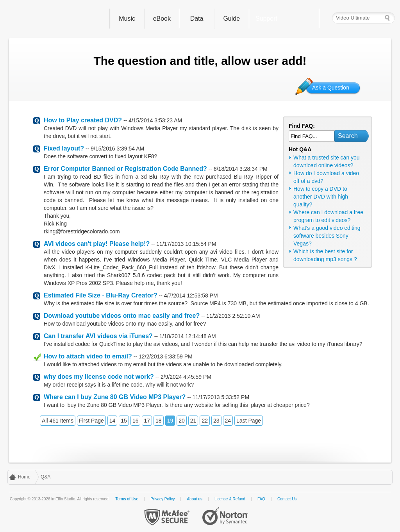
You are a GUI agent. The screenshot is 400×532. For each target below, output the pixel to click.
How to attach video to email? (88, 356)
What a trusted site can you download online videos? (327, 161)
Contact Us (287, 499)
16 (136, 421)
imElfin (57, 17)
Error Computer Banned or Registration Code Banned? (125, 169)
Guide (231, 19)
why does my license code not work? (99, 377)
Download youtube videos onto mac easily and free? (122, 316)
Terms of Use (127, 499)
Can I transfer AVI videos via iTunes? (98, 336)
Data (197, 19)
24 (228, 421)
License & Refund (230, 499)
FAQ (261, 499)
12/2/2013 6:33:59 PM (166, 356)
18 (159, 421)
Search (348, 136)
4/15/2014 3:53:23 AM (155, 120)
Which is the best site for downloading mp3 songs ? (325, 255)
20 (182, 421)
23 (216, 421)
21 (193, 421)
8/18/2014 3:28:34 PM (241, 169)
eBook (162, 19)
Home (24, 477)
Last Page (249, 421)
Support (266, 19)
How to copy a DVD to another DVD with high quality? (321, 197)
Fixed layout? (64, 148)
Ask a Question (331, 88)
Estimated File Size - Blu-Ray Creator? (101, 295)
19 (170, 421)
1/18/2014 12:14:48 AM (188, 336)
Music (127, 19)
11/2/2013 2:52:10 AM (233, 316)
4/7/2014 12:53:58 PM (191, 296)
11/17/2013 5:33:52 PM (221, 397)
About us (194, 499)
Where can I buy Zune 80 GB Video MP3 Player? (115, 397)
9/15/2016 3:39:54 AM (117, 149)
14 (112, 421)
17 (147, 421)
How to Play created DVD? (83, 120)
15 (124, 421)
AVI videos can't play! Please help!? (97, 244)
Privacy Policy (162, 499)
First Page (91, 421)
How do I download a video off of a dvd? (326, 177)
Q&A (46, 477)
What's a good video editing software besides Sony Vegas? (327, 236)
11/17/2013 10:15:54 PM (186, 244)
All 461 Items (58, 421)
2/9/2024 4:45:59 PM (186, 377)
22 (205, 421)
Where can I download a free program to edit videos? (328, 216)
